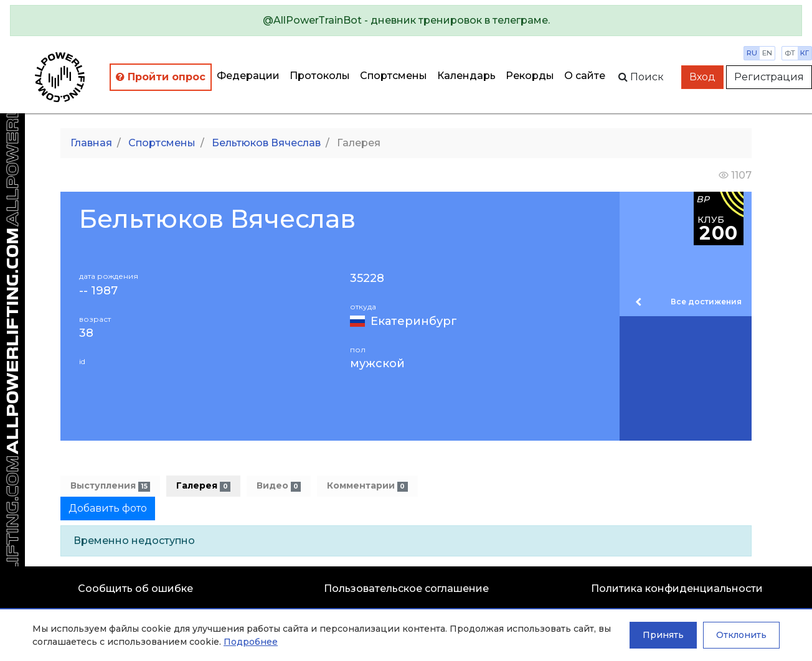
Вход (702, 77)
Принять (663, 635)
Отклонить (741, 635)
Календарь (466, 76)
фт (790, 53)
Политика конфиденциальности (677, 588)
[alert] (406, 21)
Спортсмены (394, 76)
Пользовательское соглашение (406, 588)
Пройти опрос (161, 77)
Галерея (203, 486)
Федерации (248, 76)
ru (752, 53)
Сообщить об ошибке (135, 588)
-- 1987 (98, 291)
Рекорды (530, 76)
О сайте (585, 76)
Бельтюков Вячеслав (266, 143)
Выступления (110, 486)
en (767, 53)
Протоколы (320, 76)
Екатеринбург (414, 321)
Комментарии (367, 486)
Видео (279, 486)
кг (805, 53)
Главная (91, 143)
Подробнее (251, 642)
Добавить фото (108, 508)
